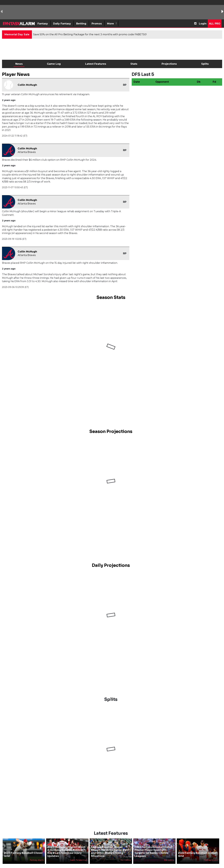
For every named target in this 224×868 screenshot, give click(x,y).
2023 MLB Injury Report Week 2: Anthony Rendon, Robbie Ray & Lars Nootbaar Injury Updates (66, 852)
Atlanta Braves (27, 152)
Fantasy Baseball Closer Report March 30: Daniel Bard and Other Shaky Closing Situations (110, 852)
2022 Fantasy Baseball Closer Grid (197, 854)
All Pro (215, 24)
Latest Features (96, 64)
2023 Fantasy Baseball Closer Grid (23, 854)
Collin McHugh (27, 85)
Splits (205, 64)
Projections (169, 64)
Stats (134, 64)
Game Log (54, 64)
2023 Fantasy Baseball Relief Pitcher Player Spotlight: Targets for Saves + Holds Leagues (153, 852)
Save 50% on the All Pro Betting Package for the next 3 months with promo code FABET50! (90, 34)
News (19, 64)
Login (203, 24)
